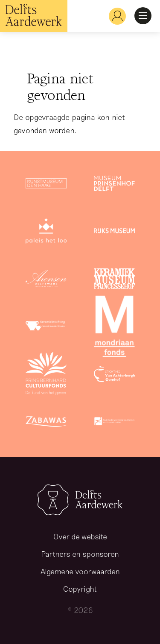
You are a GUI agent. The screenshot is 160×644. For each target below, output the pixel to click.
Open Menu (143, 16)
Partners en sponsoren (80, 554)
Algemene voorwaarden (80, 571)
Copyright (80, 589)
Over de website (80, 536)
